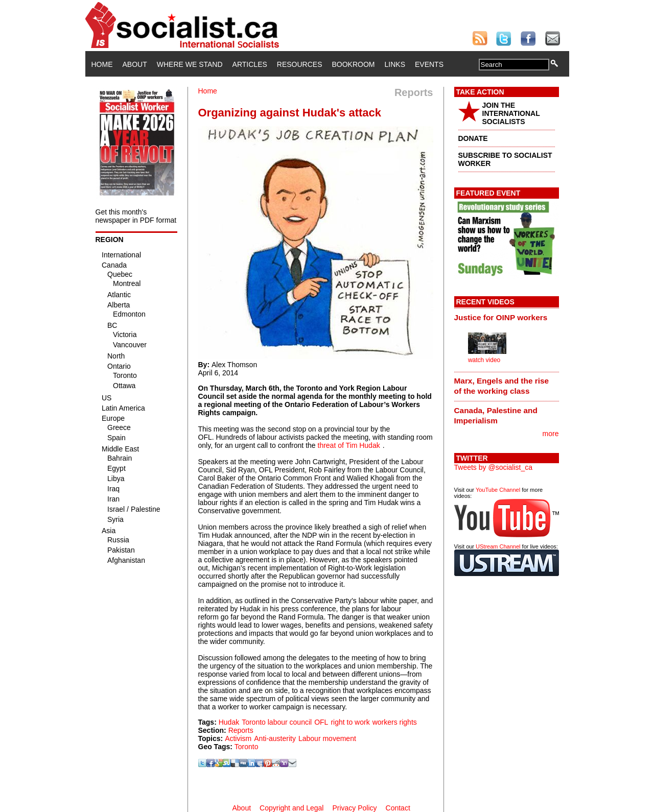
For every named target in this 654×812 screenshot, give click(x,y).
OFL (321, 722)
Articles (250, 64)
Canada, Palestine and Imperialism (496, 415)
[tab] (507, 317)
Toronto (247, 747)
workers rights (395, 722)
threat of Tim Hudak (349, 445)
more (551, 434)
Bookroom (354, 64)
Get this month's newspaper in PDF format (136, 216)
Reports (241, 730)
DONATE (473, 138)
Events (429, 64)
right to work (350, 722)
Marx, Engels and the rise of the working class (502, 386)
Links (395, 64)
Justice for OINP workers (501, 317)
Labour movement (327, 738)
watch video (484, 360)
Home (102, 64)
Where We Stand (190, 64)
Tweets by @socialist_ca (494, 467)
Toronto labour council (277, 722)
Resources (300, 64)
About (135, 64)
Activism (238, 738)
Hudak (229, 722)
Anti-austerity (275, 738)
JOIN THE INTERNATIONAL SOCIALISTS (511, 113)
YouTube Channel (498, 490)
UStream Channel (498, 546)
